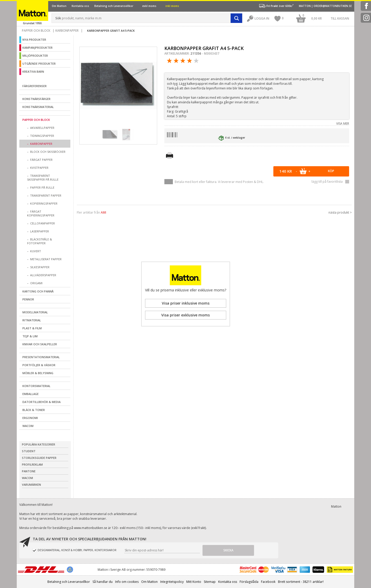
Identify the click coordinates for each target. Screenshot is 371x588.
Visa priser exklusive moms (185, 315)
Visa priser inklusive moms (186, 303)
